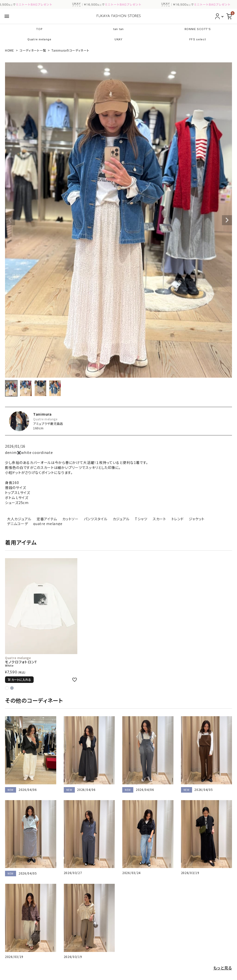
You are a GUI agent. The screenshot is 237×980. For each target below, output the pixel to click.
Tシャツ (141, 519)
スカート (159, 519)
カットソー (70, 519)
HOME (10, 50)
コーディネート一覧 (33, 50)
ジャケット (197, 519)
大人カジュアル (19, 519)
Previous (10, 220)
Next (227, 220)
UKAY (118, 39)
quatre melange (48, 524)
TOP (39, 29)
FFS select (198, 39)
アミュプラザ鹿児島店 (48, 423)
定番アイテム (47, 519)
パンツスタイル (96, 519)
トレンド (178, 519)
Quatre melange (39, 39)
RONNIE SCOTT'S (198, 29)
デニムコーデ (17, 524)
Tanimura (42, 414)
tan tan (118, 29)
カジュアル (121, 519)
